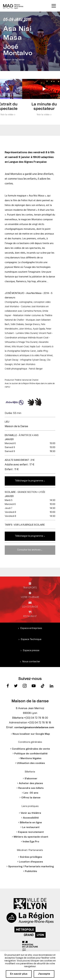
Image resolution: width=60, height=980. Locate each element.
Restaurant (30, 616)
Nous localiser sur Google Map (31, 734)
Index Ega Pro (31, 842)
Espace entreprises (31, 628)
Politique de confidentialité (31, 754)
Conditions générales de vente (31, 749)
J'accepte (44, 974)
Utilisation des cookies (31, 763)
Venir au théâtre (31, 813)
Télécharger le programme (29, 481)
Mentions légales (31, 758)
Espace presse (31, 650)
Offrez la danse (31, 798)
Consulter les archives (29, 550)
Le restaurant (31, 827)
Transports (30, 587)
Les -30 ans (31, 793)
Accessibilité (31, 818)
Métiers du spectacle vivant (31, 837)
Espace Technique (31, 639)
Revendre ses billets (31, 788)
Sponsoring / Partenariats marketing (31, 867)
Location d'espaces (31, 862)
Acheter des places (31, 783)
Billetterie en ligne (31, 823)
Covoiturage (30, 607)
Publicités (31, 871)
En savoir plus (19, 974)
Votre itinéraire (30, 597)
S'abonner (31, 779)
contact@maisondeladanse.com (34, 727)
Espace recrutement (31, 832)
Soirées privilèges (31, 857)
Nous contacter (31, 662)
